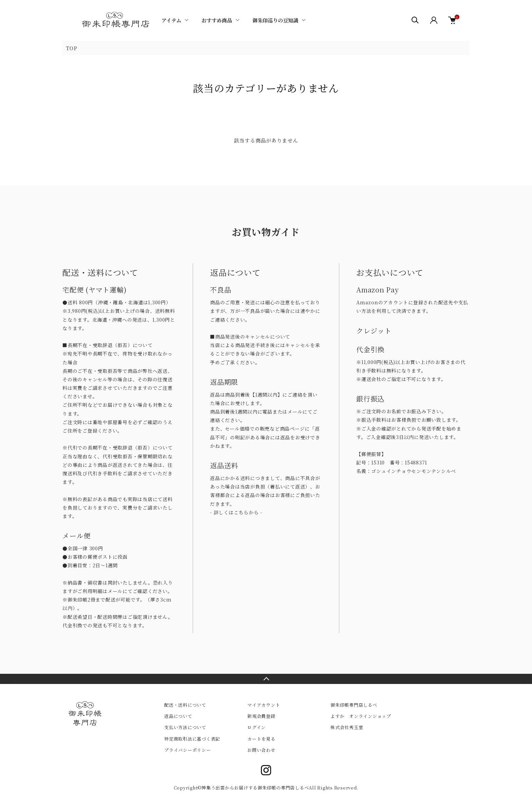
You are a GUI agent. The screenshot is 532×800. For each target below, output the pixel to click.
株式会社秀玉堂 (347, 727)
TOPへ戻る (266, 679)
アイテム (171, 20)
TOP (71, 48)
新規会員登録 (261, 716)
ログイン (256, 727)
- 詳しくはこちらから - (236, 512)
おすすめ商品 (217, 20)
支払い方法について (185, 727)
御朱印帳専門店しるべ (354, 705)
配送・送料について (185, 705)
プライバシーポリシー (188, 750)
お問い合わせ (261, 750)
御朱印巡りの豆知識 (275, 20)
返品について (178, 716)
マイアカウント (264, 705)
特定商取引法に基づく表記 (192, 739)
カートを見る (261, 739)
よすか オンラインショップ (361, 716)
